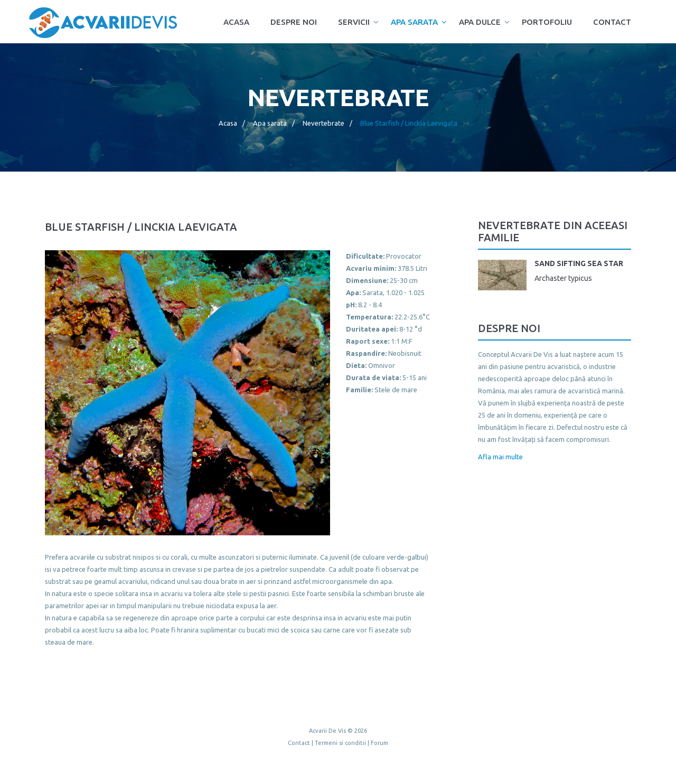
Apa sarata (414, 22)
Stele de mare (396, 390)
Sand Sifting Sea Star (579, 263)
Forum (379, 743)
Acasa (236, 22)
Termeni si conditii (340, 743)
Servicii (354, 22)
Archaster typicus (563, 278)
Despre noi (294, 22)
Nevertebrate (323, 123)
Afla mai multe (500, 457)
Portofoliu (547, 22)
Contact (612, 22)
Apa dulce (480, 22)
